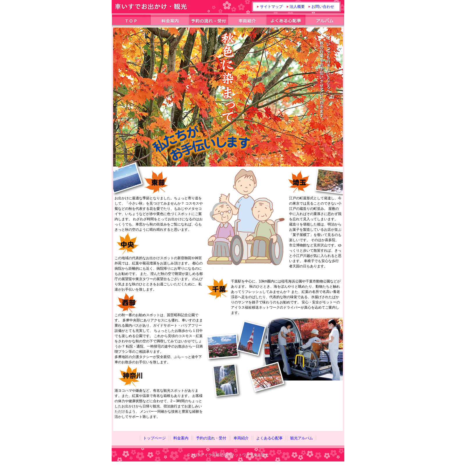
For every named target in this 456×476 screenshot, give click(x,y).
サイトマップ (271, 7)
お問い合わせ (323, 7)
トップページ (154, 438)
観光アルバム (302, 438)
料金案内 (181, 438)
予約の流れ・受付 (211, 438)
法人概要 (297, 7)
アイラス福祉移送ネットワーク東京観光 (235, 455)
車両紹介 (241, 438)
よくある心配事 (269, 438)
